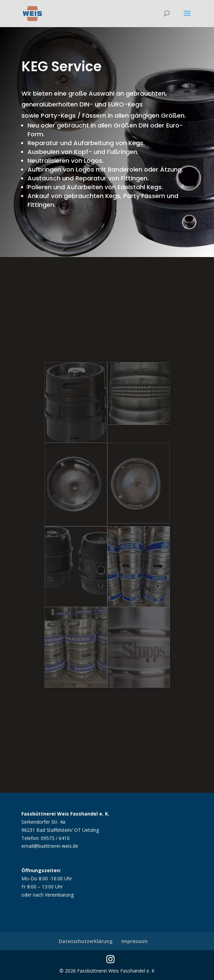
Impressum (135, 941)
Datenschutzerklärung (86, 941)
